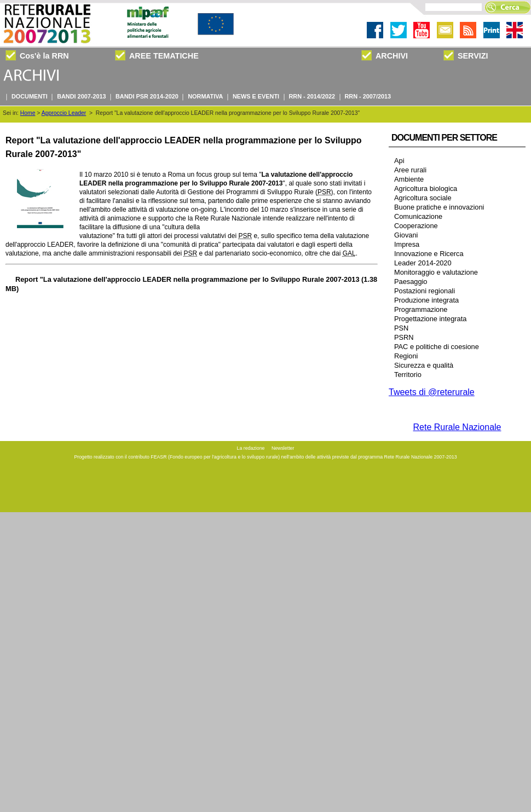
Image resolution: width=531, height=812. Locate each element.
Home (28, 113)
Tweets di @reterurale (432, 392)
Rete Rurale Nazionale (457, 427)
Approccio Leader (64, 113)
